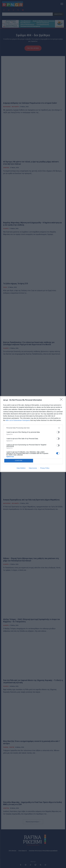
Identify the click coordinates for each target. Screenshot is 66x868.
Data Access (33, 468)
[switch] (58, 432)
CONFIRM (19, 461)
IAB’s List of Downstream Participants (18, 420)
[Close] (62, 400)
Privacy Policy (45, 468)
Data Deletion (21, 468)
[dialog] (33, 434)
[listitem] (33, 428)
